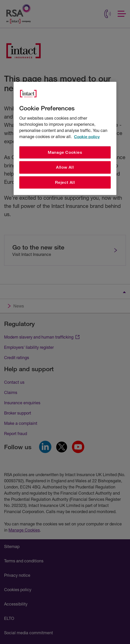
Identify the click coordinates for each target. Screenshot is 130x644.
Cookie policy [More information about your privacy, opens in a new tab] (87, 137)
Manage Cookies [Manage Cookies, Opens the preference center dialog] (65, 152)
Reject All (65, 182)
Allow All (65, 167)
